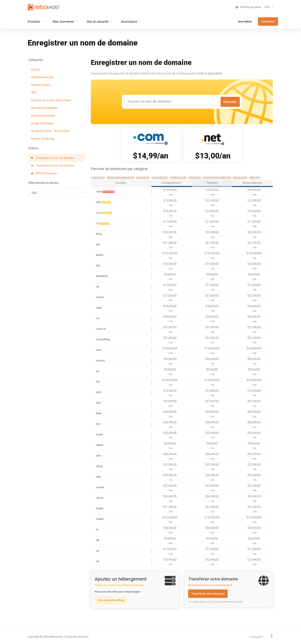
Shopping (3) (240, 178)
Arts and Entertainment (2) (120, 178)
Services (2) (195, 178)
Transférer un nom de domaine (53, 166)
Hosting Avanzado (42, 77)
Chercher (230, 102)
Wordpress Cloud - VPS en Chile (50, 131)
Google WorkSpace (43, 123)
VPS (34, 93)
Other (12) (255, 178)
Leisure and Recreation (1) (217, 178)
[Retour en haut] (272, 636)
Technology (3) (178, 178)
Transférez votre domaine (208, 594)
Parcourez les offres (111, 600)
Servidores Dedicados (44, 108)
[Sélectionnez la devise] (268, 7)
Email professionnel (43, 116)
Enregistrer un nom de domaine (53, 158)
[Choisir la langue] (254, 637)
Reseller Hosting (41, 85)
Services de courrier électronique (51, 100)
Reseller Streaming (43, 139)
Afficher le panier (44, 173)
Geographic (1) (160, 178)
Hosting (36, 70)
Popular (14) (98, 178)
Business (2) (143, 178)
